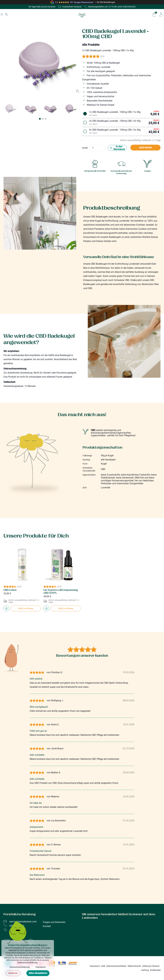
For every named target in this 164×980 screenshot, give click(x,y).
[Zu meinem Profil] (161, 14)
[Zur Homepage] (82, 15)
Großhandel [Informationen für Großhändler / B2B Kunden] (155, 970)
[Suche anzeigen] (6, 14)
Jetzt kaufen (145, 148)
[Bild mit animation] (17, 934)
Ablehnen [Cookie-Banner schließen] (13, 975)
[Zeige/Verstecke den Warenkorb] (154, 14)
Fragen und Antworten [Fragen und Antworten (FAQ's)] (54, 922)
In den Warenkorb (117, 148)
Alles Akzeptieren (38, 975)
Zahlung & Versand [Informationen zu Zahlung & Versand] (151, 966)
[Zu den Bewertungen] (121, 56)
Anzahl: (85, 148)
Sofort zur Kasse (26, 608)
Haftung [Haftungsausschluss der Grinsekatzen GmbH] (145, 970)
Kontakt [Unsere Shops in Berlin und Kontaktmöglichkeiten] (47, 926)
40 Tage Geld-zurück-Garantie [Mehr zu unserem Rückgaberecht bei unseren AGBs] (42, 7)
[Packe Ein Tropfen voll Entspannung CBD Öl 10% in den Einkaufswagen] (46, 608)
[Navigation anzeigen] (2, 14)
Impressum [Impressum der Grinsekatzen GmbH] (95, 966)
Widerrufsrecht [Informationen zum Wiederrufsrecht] (134, 966)
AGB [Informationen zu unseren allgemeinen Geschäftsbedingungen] (103, 966)
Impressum (41, 969)
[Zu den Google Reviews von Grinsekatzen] (82, 2)
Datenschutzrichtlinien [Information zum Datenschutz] (116, 966)
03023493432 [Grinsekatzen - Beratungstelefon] (129, 7)
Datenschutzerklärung (20, 969)
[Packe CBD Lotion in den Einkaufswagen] (6, 608)
